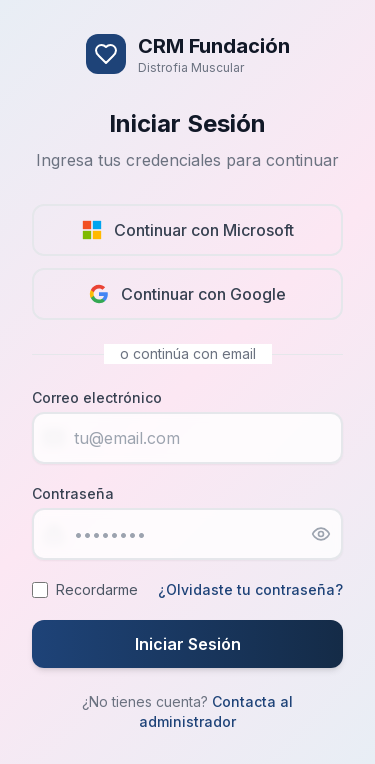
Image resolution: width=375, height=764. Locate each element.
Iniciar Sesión (188, 644)
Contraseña (73, 493)
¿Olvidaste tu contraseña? (250, 589)
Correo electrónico (97, 397)
